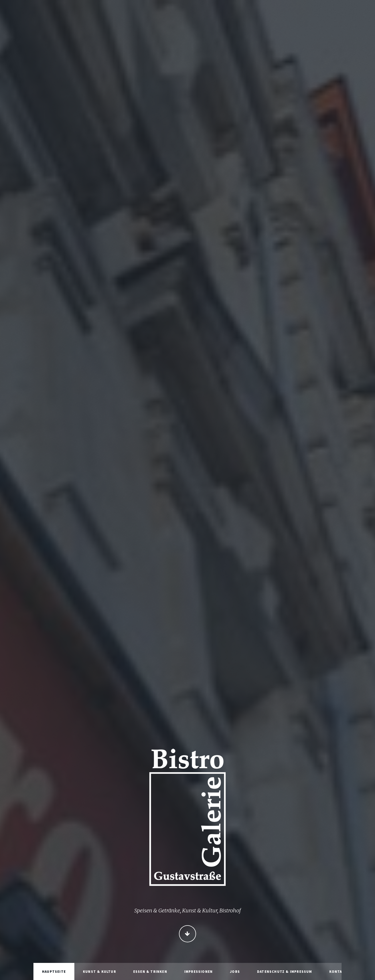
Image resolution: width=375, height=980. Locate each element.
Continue (187, 934)
